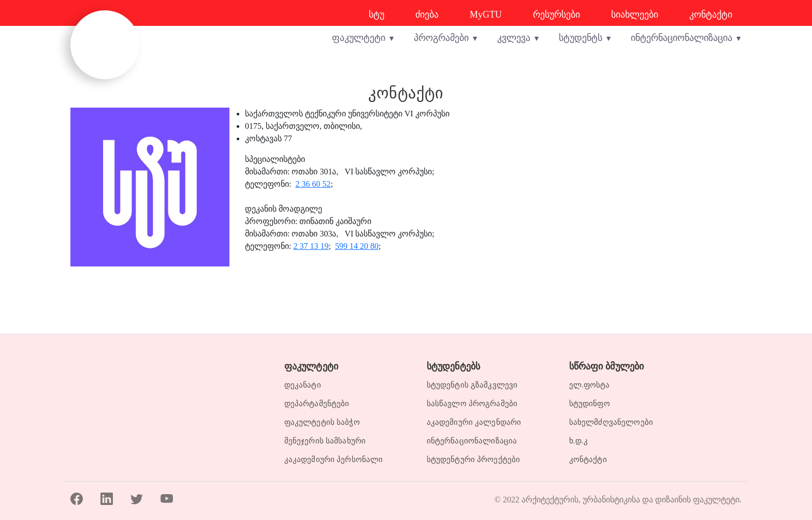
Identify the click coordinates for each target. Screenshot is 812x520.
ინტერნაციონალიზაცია (682, 38)
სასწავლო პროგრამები (472, 404)
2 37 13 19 (311, 246)
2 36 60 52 (313, 184)
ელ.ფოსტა (590, 385)
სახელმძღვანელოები (611, 422)
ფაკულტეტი (359, 38)
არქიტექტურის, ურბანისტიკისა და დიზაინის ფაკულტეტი (630, 497)
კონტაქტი (588, 459)
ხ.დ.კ (578, 441)
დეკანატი (303, 385)
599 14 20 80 (357, 246)
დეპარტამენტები (317, 404)
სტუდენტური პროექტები (474, 459)
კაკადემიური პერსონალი (334, 459)
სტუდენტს (581, 38)
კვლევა (514, 38)
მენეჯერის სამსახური (325, 441)
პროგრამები (441, 38)
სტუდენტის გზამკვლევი (472, 385)
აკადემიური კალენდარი (474, 422)
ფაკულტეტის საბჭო (322, 422)
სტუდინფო (590, 404)
